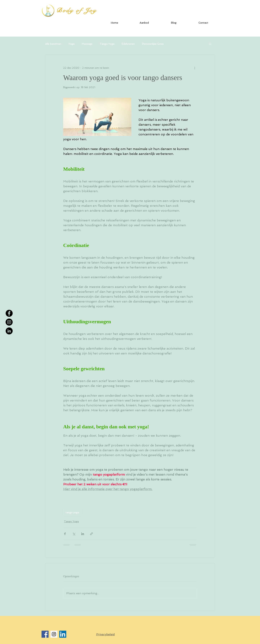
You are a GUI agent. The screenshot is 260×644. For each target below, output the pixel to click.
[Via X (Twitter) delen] (74, 534)
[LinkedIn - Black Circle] (9, 331)
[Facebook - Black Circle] (9, 313)
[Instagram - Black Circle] (9, 322)
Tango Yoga (107, 44)
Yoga (71, 44)
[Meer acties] (195, 68)
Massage (87, 44)
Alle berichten (53, 44)
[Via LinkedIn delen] (83, 534)
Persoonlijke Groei (153, 44)
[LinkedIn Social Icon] (63, 634)
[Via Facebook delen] (65, 534)
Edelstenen (128, 44)
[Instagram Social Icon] (54, 634)
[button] (144, 23)
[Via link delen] (91, 534)
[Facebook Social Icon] (45, 634)
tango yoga (72, 512)
